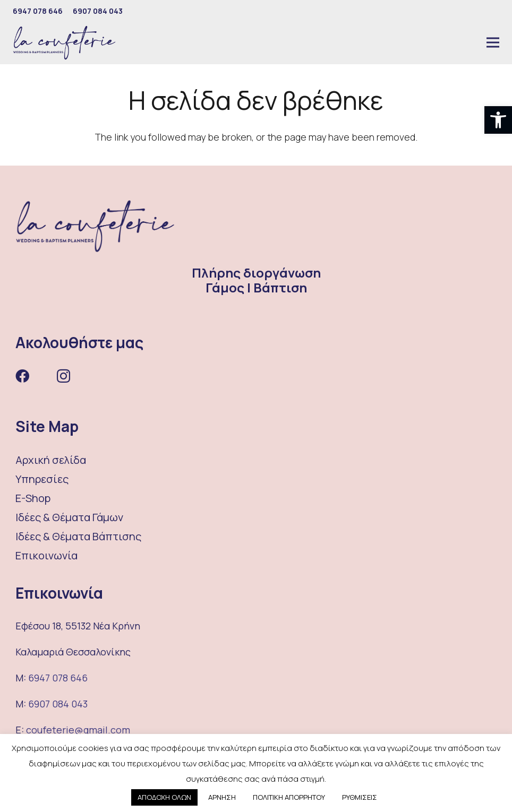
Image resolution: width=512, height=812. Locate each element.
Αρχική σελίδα (51, 460)
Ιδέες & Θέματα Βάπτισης (78, 536)
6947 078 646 (58, 678)
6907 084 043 (58, 704)
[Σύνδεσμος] (64, 43)
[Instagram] (63, 377)
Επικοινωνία (46, 555)
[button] (498, 120)
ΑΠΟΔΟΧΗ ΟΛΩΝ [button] (164, 797)
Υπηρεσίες (42, 479)
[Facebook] (22, 376)
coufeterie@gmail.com (78, 730)
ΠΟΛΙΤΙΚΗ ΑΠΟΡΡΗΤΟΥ (289, 797)
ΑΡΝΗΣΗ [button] (222, 797)
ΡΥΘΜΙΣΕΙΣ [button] (360, 797)
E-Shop (33, 498)
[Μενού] (493, 42)
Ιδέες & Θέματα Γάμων (69, 517)
